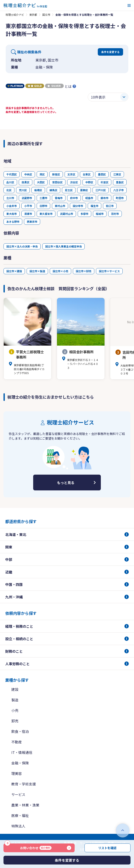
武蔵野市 (27, 198)
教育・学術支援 (24, 784)
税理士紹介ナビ (15, 15)
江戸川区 (101, 190)
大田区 (41, 182)
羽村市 (115, 214)
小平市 (28, 206)
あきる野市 (13, 222)
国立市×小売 (60, 271)
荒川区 (23, 190)
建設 (15, 689)
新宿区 (56, 174)
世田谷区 (57, 182)
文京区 (71, 174)
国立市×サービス (109, 271)
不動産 (17, 742)
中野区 (89, 182)
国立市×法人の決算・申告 (22, 246)
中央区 (28, 174)
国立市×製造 (37, 271)
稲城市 (100, 214)
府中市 (74, 198)
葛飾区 (84, 190)
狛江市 (110, 206)
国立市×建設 (14, 271)
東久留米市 (46, 214)
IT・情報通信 (22, 752)
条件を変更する (110, 52)
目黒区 (26, 182)
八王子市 (119, 190)
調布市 (105, 198)
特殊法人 (18, 826)
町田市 (120, 198)
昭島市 (89, 198)
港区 (42, 174)
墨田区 (102, 174)
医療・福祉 (20, 815)
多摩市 (84, 214)
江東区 (117, 174)
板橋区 (38, 190)
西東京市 (32, 222)
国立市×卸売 (84, 271)
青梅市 (59, 198)
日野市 (43, 206)
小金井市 (12, 206)
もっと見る (66, 483)
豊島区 (120, 182)
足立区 (69, 190)
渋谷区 (74, 182)
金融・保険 (20, 763)
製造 (15, 700)
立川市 (10, 198)
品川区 (10, 182)
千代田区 (12, 174)
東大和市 (12, 214)
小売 (15, 710)
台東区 (87, 174)
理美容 (17, 773)
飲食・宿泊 (20, 731)
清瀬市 (28, 214)
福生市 (94, 206)
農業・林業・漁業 (25, 805)
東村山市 (60, 206)
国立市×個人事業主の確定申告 (64, 246)
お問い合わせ (28, 847)
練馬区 (53, 190)
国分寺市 (78, 206)
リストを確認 (107, 848)
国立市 (46, 15)
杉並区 (105, 182)
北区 (9, 190)
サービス (18, 794)
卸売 (15, 721)
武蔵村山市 (67, 214)
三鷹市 (43, 198)
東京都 (33, 15)
